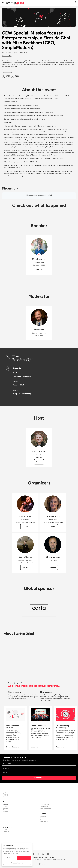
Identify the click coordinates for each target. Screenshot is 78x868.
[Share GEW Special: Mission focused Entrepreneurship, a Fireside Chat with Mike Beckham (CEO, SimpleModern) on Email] (17, 76)
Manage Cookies (17, 863)
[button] (76, 2)
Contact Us (6, 832)
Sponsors (5, 810)
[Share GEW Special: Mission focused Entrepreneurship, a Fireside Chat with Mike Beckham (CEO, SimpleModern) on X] (8, 76)
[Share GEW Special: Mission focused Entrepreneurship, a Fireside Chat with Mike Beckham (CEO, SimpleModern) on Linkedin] (12, 76)
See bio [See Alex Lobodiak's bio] (39, 462)
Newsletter (43, 816)
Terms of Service (38, 857)
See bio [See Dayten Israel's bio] (25, 527)
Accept (24, 858)
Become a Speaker (46, 808)
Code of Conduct (49, 857)
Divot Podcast (44, 822)
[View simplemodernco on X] (39, 255)
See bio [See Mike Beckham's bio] (39, 269)
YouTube (43, 820)
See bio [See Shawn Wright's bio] (53, 567)
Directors (5, 812)
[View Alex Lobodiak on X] (39, 448)
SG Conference (45, 805)
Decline (9, 858)
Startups (5, 808)
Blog (42, 818)
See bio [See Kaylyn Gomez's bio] (25, 567)
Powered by (39, 864)
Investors (5, 805)
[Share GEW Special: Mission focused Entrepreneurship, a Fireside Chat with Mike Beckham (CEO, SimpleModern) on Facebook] (4, 76)
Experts (5, 806)
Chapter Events (45, 806)
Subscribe (38, 778)
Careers (5, 830)
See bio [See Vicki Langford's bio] (53, 527)
